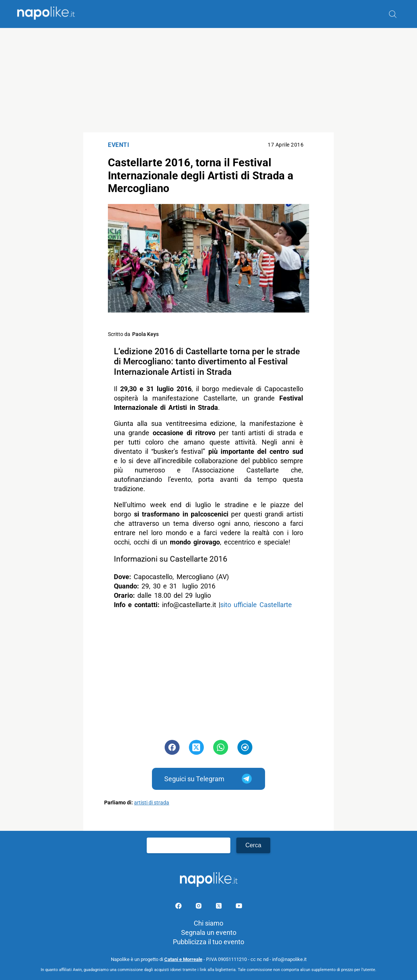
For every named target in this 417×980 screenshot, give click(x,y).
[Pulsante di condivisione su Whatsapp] (221, 747)
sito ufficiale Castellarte (257, 605)
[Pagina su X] (220, 907)
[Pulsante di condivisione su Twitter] (196, 747)
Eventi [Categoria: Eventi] (119, 145)
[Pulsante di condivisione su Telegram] (245, 747)
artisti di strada (152, 803)
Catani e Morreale (183, 959)
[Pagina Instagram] (199, 907)
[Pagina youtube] (239, 907)
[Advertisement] (208, 80)
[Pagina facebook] (179, 907)
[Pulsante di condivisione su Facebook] (172, 747)
